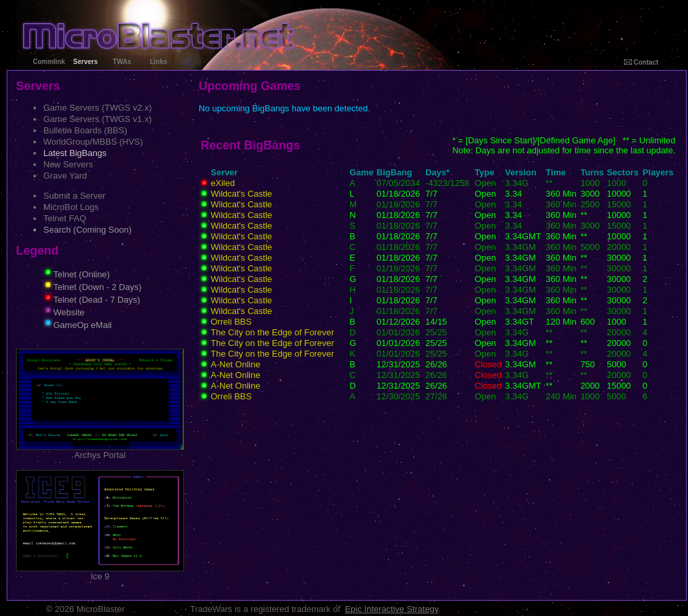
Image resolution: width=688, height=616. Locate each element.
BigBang (394, 172)
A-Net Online (235, 364)
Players (658, 172)
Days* (437, 172)
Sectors (623, 172)
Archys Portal (100, 451)
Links (159, 62)
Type (484, 172)
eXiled (223, 183)
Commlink (49, 62)
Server (224, 172)
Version (521, 172)
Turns (592, 172)
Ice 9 (100, 572)
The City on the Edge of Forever (272, 332)
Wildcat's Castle (241, 194)
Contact (641, 62)
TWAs (122, 62)
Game (361, 172)
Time (556, 172)
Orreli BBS (231, 322)
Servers (86, 62)
